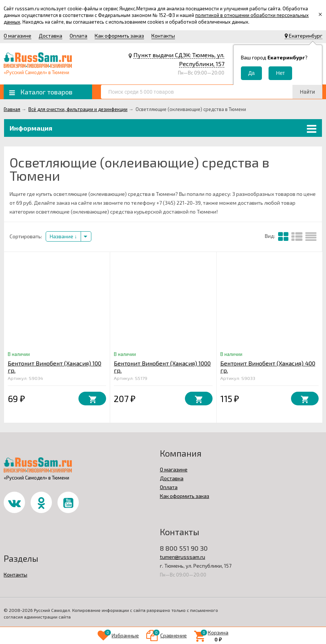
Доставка (50, 36)
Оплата (78, 36)
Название (63, 236)
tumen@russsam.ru (183, 557)
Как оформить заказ (119, 36)
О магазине (17, 36)
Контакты (163, 36)
